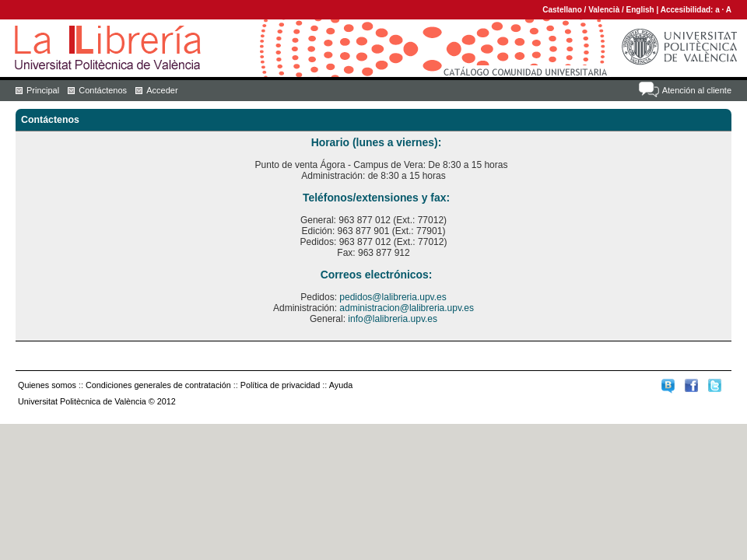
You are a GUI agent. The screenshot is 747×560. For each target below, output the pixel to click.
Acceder (162, 90)
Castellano (562, 10)
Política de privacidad (281, 385)
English (640, 10)
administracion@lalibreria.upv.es (407, 308)
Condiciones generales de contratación (158, 385)
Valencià (604, 10)
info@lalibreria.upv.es (393, 319)
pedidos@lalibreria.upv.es (393, 297)
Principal (43, 90)
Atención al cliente (697, 90)
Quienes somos (47, 385)
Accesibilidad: (688, 10)
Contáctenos (103, 90)
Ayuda (341, 385)
